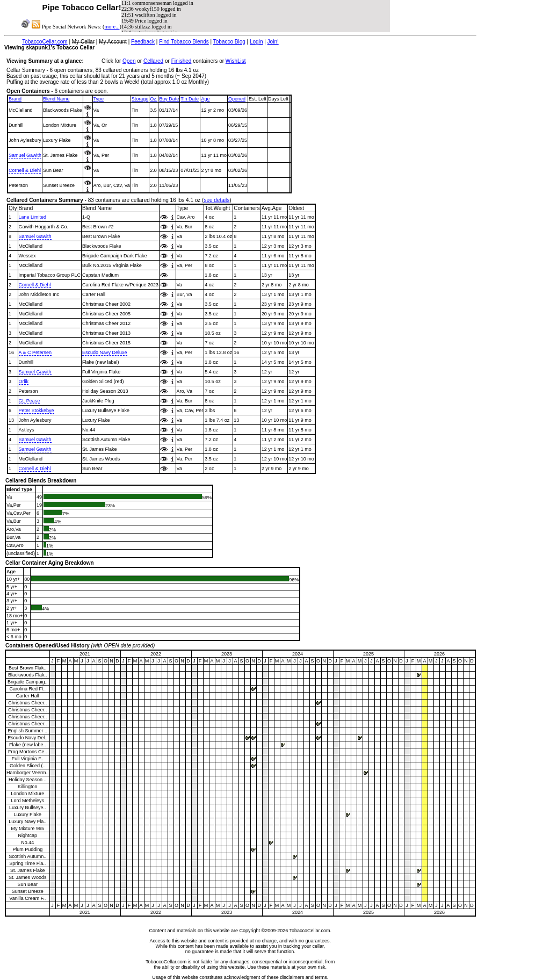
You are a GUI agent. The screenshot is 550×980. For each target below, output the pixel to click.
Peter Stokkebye (37, 410)
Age (205, 99)
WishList (236, 61)
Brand (15, 99)
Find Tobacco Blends (184, 42)
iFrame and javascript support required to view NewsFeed (256, 16)
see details (216, 200)
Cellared (153, 61)
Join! (273, 42)
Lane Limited (33, 217)
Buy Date (169, 99)
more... (112, 27)
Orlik (24, 381)
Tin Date (190, 99)
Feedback (143, 42)
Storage (140, 99)
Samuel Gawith (25, 155)
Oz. (154, 99)
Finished (182, 61)
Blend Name (56, 99)
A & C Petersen (35, 352)
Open (129, 61)
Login (256, 42)
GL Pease (30, 401)
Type (99, 99)
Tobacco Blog (229, 42)
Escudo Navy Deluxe (105, 352)
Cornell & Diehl (25, 170)
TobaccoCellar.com (45, 42)
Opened (237, 99)
